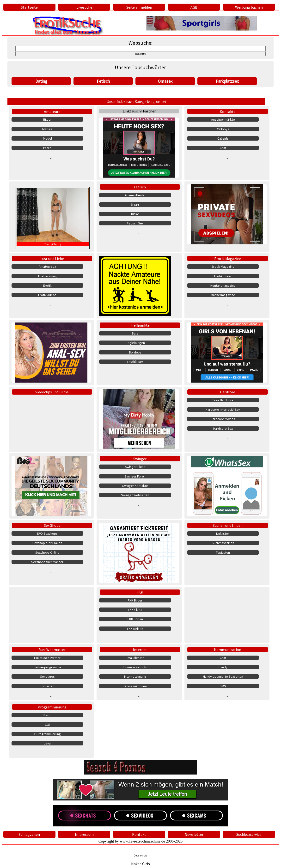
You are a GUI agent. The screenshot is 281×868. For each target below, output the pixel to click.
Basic (47, 715)
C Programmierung (47, 734)
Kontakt (139, 834)
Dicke (135, 214)
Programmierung (52, 707)
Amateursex (47, 267)
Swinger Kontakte (135, 486)
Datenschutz (140, 856)
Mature (47, 129)
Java (47, 743)
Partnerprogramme (47, 667)
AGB (194, 7)
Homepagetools (135, 667)
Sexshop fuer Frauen (47, 543)
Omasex (165, 81)
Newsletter (194, 834)
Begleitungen (135, 343)
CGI (47, 725)
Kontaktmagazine (223, 285)
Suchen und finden (228, 525)
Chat (223, 148)
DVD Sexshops (47, 533)
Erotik (47, 285)
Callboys (223, 129)
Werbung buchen (249, 7)
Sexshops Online (47, 552)
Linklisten (223, 533)
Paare (47, 148)
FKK (140, 592)
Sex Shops (52, 525)
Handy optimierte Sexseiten (223, 676)
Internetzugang (135, 676)
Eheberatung (47, 276)
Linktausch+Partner (139, 111)
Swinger (140, 459)
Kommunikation (228, 650)
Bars (135, 333)
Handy (223, 667)
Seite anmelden (139, 7)
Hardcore (228, 392)
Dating (41, 81)
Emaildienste (135, 658)
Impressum (84, 834)
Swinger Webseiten (135, 495)
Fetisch (103, 81)
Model (47, 138)
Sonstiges (47, 676)
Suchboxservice (249, 834)
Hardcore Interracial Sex (223, 409)
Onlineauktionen (135, 686)
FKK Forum (135, 619)
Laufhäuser (135, 362)
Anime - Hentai (135, 195)
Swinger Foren (135, 476)
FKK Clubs (135, 610)
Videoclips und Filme (52, 392)
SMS (223, 686)
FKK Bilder (135, 600)
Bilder (47, 119)
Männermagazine (223, 295)
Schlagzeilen (29, 834)
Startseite (29, 7)
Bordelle (135, 352)
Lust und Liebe (52, 259)
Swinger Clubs (135, 467)
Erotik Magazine (228, 259)
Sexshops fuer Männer (47, 562)
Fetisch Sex (135, 223)
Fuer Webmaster (52, 650)
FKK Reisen (135, 629)
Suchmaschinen (223, 543)
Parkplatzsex (227, 81)
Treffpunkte (140, 325)
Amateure (52, 112)
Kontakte (228, 112)
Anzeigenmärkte (223, 119)
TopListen (223, 552)
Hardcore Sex (223, 428)
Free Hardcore (223, 400)
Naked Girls (140, 864)
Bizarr (135, 205)
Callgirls (223, 138)
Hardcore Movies (223, 419)
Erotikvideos (47, 295)
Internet (140, 650)
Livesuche (84, 7)
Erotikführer (223, 276)
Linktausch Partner (47, 658)
